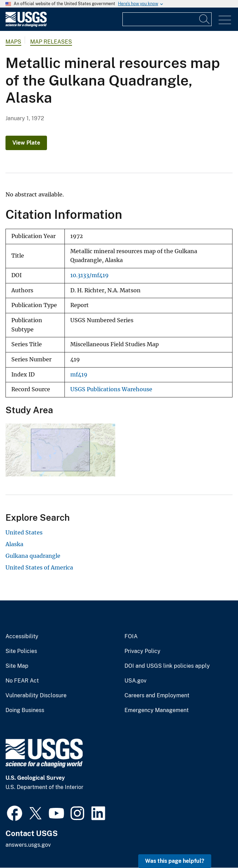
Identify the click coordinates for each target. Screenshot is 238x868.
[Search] (205, 19)
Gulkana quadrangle (33, 556)
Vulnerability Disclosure (36, 696)
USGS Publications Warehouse (111, 389)
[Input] (167, 19)
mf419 (79, 375)
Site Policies (21, 651)
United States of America (39, 567)
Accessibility (22, 636)
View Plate (26, 143)
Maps (13, 42)
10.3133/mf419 (90, 275)
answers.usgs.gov (28, 845)
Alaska (14, 544)
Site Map (17, 666)
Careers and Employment (157, 696)
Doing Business (25, 710)
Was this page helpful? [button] (175, 861)
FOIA (131, 636)
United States (24, 532)
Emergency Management (157, 710)
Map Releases (51, 42)
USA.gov (135, 681)
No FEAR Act (22, 681)
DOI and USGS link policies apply (167, 666)
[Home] (26, 25)
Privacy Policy (142, 651)
